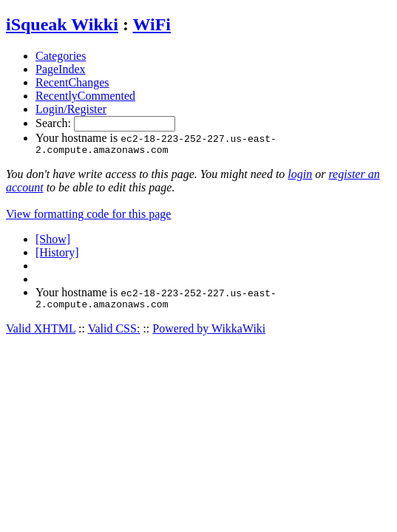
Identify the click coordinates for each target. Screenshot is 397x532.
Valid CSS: (114, 333)
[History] (57, 255)
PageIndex (61, 69)
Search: (55, 123)
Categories (61, 56)
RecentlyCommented (85, 96)
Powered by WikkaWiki (209, 333)
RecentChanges (72, 82)
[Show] (53, 241)
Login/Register (71, 109)
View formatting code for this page (88, 216)
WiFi (152, 24)
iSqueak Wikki (62, 24)
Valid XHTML (41, 333)
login (300, 176)
